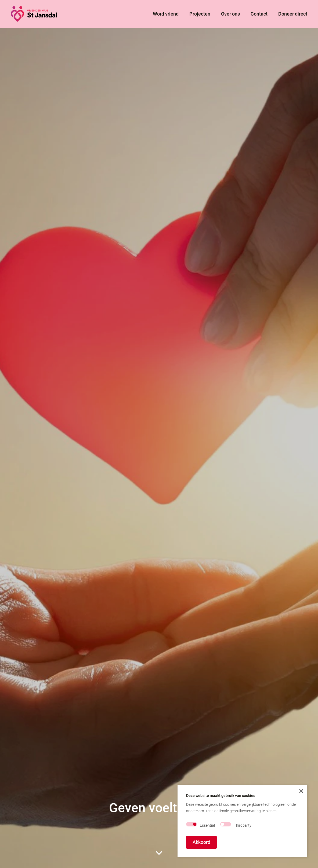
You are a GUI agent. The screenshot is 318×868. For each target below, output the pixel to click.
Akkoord (201, 842)
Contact (259, 14)
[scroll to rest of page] (159, 853)
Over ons (230, 14)
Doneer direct (293, 14)
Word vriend (166, 14)
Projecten (200, 14)
